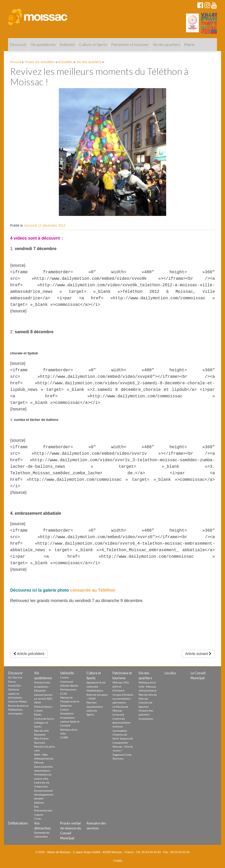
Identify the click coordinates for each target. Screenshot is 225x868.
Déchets (39, 803)
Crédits (118, 861)
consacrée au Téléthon (93, 590)
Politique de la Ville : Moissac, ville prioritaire (148, 686)
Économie (40, 735)
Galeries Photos (18, 701)
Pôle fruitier (41, 738)
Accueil (15, 62)
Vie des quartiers (167, 44)
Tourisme (40, 743)
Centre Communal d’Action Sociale (69, 681)
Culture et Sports (93, 44)
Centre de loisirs (44, 719)
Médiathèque (95, 690)
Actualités (65, 62)
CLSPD (64, 737)
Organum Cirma (122, 755)
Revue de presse (18, 706)
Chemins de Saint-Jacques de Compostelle (123, 739)
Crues (38, 818)
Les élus (170, 673)
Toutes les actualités (39, 62)
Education (40, 690)
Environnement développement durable (44, 795)
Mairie (190, 44)
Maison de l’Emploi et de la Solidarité (70, 702)
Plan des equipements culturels (95, 706)
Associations (146, 719)
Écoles (38, 714)
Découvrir (18, 44)
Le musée (118, 714)
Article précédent (29, 654)
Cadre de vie (42, 782)
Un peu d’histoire (123, 695)
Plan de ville (41, 731)
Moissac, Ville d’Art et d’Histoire (121, 686)
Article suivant (198, 654)
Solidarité (67, 44)
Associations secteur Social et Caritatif (70, 722)
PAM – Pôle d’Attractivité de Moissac (44, 759)
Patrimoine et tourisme (130, 44)
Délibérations (18, 823)
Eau (36, 806)
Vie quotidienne (43, 44)
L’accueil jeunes (43, 695)
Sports (90, 714)
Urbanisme (41, 786)
